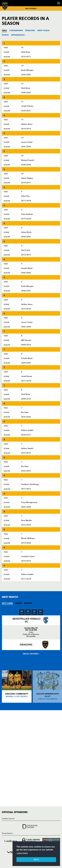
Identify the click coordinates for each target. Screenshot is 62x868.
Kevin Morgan (27, 70)
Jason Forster (27, 142)
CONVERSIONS (16, 30)
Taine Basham (27, 214)
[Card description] (17, 687)
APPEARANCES (18, 35)
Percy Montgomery (29, 502)
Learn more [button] (22, 853)
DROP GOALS (43, 30)
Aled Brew (26, 52)
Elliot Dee (25, 196)
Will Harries (26, 340)
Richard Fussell (28, 160)
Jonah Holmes (27, 106)
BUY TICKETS (31, 8)
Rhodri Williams (28, 538)
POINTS (5, 35)
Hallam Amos (27, 124)
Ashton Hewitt (27, 430)
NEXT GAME (7, 603)
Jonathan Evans (28, 556)
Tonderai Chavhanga (30, 484)
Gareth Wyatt (27, 268)
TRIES (4, 30)
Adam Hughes (27, 178)
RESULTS (28, 603)
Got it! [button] (36, 860)
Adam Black (26, 232)
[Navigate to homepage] (5, 6)
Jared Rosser (27, 376)
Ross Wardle (26, 520)
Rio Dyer (25, 412)
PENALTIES (30, 30)
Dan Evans (26, 250)
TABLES (19, 603)
